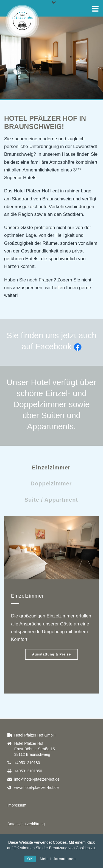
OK (30, 859)
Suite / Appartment (51, 500)
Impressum (17, 805)
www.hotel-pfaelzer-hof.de (37, 788)
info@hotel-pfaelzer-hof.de (37, 779)
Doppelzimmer (51, 483)
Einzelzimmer (51, 467)
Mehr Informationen (58, 859)
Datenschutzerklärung (26, 824)
